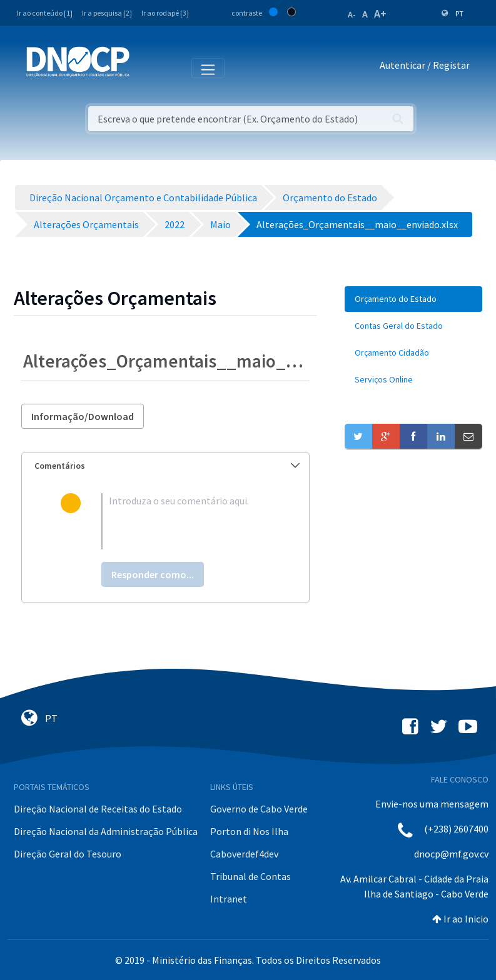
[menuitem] (413, 299)
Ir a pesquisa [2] (107, 13)
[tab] (165, 466)
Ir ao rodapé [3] (165, 13)
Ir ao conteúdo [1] (45, 13)
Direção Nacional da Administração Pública (106, 831)
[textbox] (186, 521)
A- (352, 14)
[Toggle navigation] (146, 67)
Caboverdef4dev (244, 854)
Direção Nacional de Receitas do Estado (98, 809)
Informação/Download (83, 416)
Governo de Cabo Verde (259, 809)
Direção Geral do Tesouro (68, 854)
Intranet (229, 899)
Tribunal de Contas (251, 876)
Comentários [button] (167, 466)
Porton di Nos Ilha (249, 831)
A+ (380, 13)
